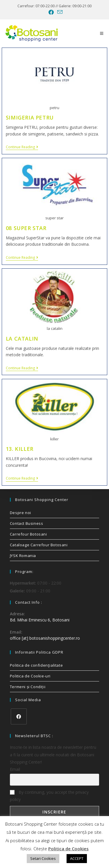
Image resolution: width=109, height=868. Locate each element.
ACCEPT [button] (77, 858)
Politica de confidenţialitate (36, 665)
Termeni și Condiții (28, 687)
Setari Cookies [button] (43, 858)
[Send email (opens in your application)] (59, 12)
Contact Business (27, 523)
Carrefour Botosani (28, 534)
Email (15, 769)
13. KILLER (20, 449)
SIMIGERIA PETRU (30, 117)
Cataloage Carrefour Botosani (39, 545)
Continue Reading (22, 147)
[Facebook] (19, 716)
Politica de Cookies (68, 849)
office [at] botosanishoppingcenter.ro (45, 638)
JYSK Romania (23, 556)
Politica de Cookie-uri (30, 676)
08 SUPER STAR (26, 228)
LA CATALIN (22, 339)
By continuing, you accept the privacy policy (49, 796)
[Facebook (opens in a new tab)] (51, 12)
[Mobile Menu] (102, 33)
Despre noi (20, 513)
